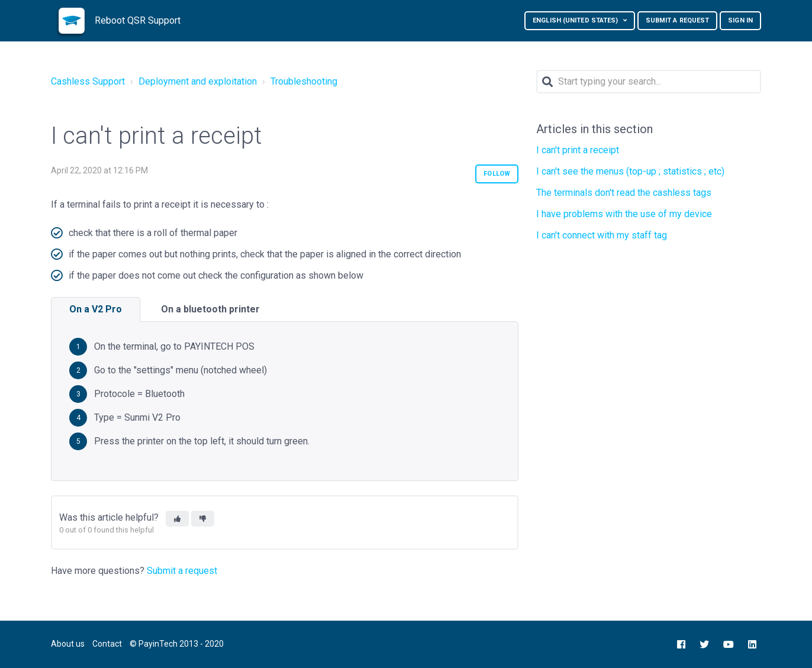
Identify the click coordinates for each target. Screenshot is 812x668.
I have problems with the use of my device (624, 214)
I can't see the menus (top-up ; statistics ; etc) (630, 171)
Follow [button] (497, 174)
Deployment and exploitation (198, 81)
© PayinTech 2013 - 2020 (177, 644)
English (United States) (576, 20)
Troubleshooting (304, 81)
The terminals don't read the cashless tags (624, 193)
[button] (177, 519)
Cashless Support (88, 81)
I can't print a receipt (578, 150)
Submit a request (678, 20)
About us (68, 644)
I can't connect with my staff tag (602, 235)
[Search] (649, 82)
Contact (107, 644)
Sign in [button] (740, 20)
